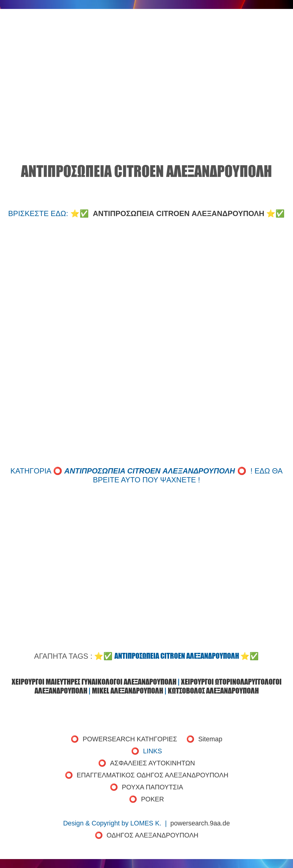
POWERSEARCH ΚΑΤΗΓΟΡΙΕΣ (130, 739)
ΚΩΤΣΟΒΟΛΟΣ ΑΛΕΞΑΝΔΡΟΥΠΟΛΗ (213, 691)
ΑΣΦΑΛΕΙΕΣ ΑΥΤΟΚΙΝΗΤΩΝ (153, 763)
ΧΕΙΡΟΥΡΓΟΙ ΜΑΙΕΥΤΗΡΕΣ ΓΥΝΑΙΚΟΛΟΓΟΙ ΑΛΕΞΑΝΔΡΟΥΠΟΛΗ (94, 682)
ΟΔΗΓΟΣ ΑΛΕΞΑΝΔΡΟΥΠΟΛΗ (153, 835)
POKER (153, 799)
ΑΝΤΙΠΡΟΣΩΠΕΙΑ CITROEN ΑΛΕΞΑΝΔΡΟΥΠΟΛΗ (179, 213)
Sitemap (210, 739)
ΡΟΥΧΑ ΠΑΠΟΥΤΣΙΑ (153, 787)
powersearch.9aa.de (200, 823)
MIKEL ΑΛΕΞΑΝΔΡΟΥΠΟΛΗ (128, 691)
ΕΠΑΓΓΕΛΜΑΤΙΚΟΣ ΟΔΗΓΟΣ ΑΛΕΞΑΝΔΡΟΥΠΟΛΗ (153, 775)
